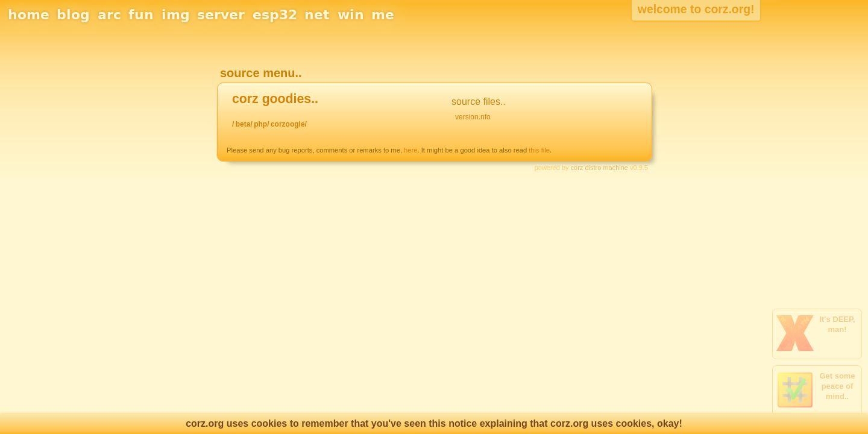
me (383, 15)
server (221, 15)
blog (73, 15)
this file (539, 150)
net (317, 15)
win (351, 15)
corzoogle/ (289, 124)
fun (141, 15)
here (410, 150)
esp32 (275, 15)
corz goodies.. (275, 99)
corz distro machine (599, 168)
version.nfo (473, 117)
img (176, 15)
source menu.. (261, 73)
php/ (261, 124)
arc (109, 15)
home (29, 15)
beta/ (244, 124)
